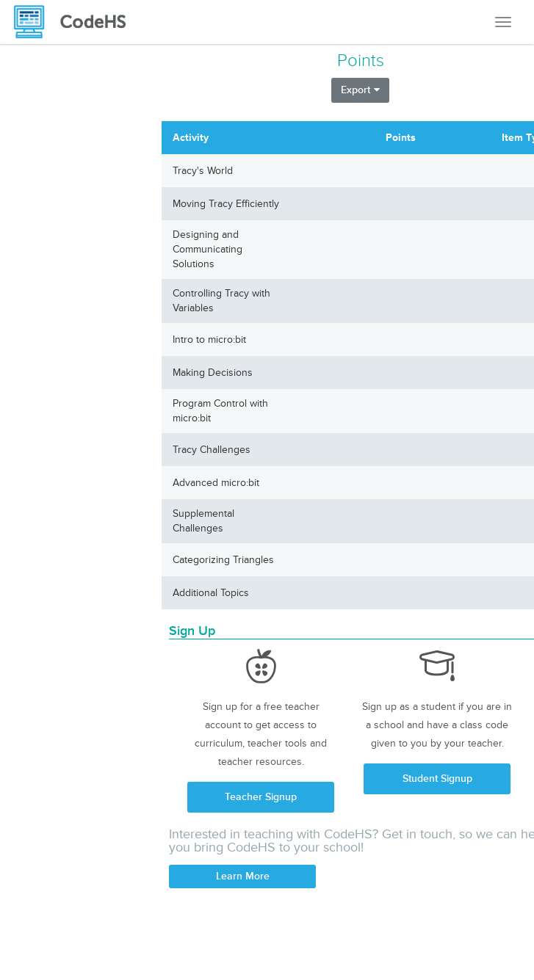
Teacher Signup (261, 797)
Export (360, 90)
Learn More (243, 876)
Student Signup (437, 778)
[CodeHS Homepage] (76, 22)
